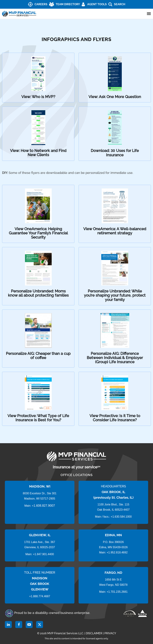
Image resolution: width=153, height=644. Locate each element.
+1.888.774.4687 (40, 596)
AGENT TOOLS (97, 4)
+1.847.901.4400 (43, 554)
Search (120, 4)
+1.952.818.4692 (117, 552)
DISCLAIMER (94, 633)
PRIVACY (110, 633)
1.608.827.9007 (44, 506)
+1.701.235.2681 (117, 592)
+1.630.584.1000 (121, 517)
